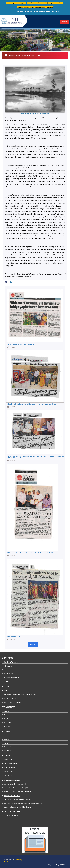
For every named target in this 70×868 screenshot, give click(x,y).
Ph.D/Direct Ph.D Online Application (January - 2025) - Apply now (45, 3)
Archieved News (14, 55)
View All (33, 645)
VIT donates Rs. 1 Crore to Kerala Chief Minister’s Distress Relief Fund (31, 553)
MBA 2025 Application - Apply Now (16, 3)
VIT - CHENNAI (17, 12)
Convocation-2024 (14, 637)
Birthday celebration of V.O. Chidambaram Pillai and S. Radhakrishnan (32, 404)
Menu (64, 22)
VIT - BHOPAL (39, 12)
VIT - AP (28, 12)
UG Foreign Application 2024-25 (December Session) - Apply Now (35, 7)
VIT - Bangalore (53, 12)
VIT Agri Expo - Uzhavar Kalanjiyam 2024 (21, 344)
